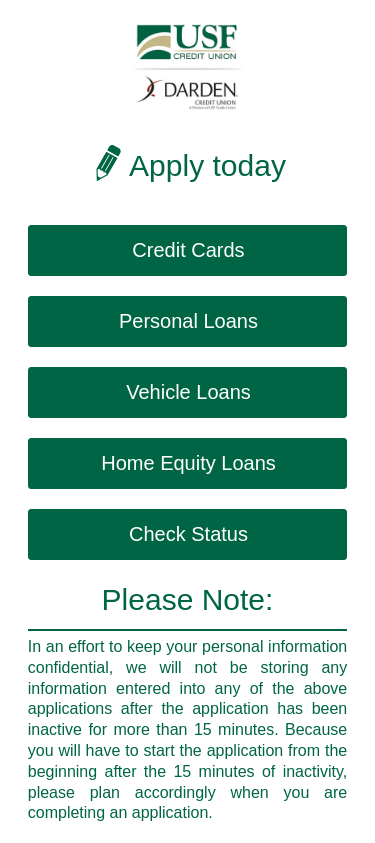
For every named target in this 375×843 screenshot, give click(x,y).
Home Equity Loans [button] (188, 463)
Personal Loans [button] (188, 321)
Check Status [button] (188, 534)
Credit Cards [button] (188, 250)
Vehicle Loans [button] (188, 392)
